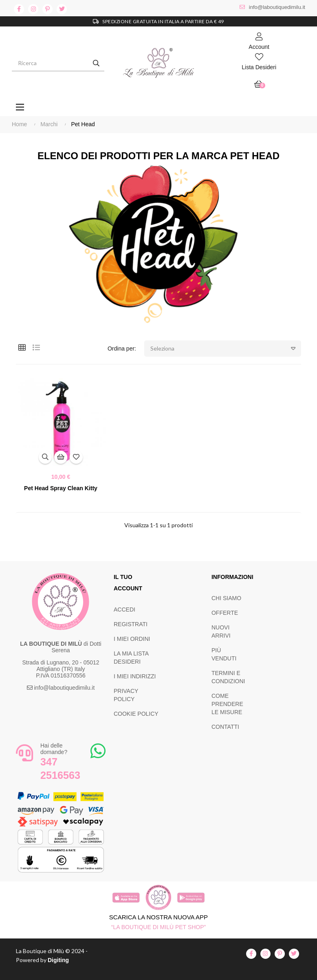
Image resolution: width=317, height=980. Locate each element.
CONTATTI (225, 727)
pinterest (47, 9)
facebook (19, 9)
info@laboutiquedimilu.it (277, 7)
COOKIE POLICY (136, 714)
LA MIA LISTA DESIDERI (131, 658)
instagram (33, 9)
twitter (62, 9)
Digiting (58, 960)
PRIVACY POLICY (126, 695)
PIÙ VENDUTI (224, 654)
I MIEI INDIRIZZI (135, 676)
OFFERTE (225, 613)
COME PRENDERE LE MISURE (227, 704)
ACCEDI (124, 609)
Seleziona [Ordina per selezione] (226, 349)
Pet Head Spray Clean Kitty (61, 488)
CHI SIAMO (226, 598)
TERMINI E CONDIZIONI (228, 677)
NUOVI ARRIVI (221, 631)
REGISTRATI (131, 624)
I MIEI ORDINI (132, 639)
